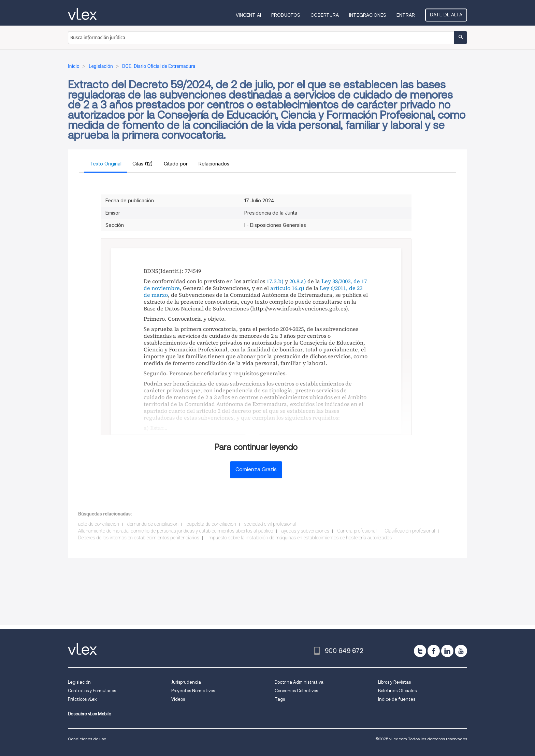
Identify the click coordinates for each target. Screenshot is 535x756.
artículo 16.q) (287, 288)
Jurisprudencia (186, 682)
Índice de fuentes (397, 699)
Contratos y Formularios (92, 691)
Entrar (406, 15)
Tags (280, 699)
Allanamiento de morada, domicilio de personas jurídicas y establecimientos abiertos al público (176, 531)
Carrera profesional (357, 531)
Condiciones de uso (87, 739)
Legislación (79, 682)
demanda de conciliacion (153, 524)
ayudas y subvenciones (305, 531)
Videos (178, 699)
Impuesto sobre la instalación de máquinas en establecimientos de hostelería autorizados (300, 538)
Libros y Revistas (394, 682)
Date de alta (446, 15)
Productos (286, 15)
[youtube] (461, 651)
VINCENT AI (248, 15)
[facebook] (434, 651)
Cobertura (325, 15)
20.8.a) (298, 281)
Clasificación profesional (410, 531)
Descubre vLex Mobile (90, 714)
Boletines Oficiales (397, 691)
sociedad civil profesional (270, 524)
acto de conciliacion (99, 524)
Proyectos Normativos (193, 691)
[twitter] (420, 651)
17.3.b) (275, 281)
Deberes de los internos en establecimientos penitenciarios (139, 538)
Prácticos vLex (82, 699)
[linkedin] (447, 651)
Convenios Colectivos (296, 691)
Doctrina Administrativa (299, 682)
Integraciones (368, 15)
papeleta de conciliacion (211, 524)
